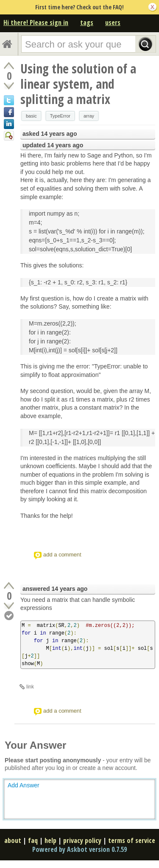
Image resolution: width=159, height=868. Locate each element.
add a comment (62, 555)
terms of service (132, 840)
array (89, 116)
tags (87, 22)
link (30, 687)
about (13, 840)
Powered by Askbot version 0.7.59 (79, 849)
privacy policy (82, 840)
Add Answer (24, 785)
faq (33, 840)
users (113, 22)
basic (31, 116)
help (50, 840)
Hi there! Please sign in (36, 22)
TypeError (60, 116)
